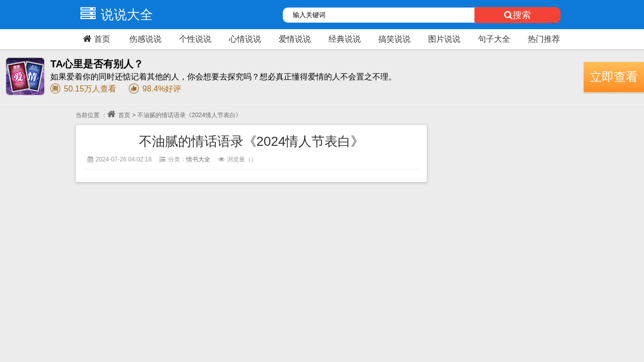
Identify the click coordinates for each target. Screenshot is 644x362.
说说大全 (114, 15)
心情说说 (245, 39)
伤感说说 (145, 39)
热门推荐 (544, 39)
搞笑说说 (394, 39)
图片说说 (444, 39)
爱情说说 (295, 39)
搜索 (517, 15)
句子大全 (494, 39)
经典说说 (345, 39)
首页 (95, 39)
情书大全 (198, 159)
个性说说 (195, 39)
